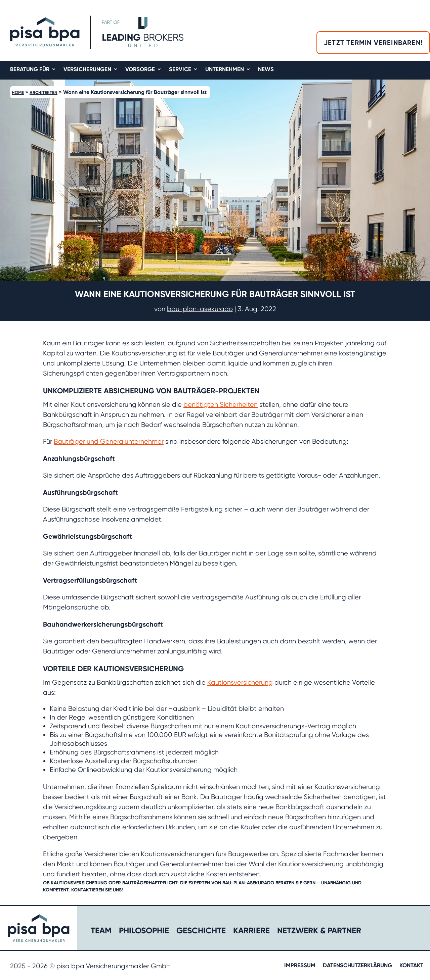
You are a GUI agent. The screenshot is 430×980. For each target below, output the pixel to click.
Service (180, 70)
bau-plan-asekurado (200, 309)
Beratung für (30, 70)
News (266, 70)
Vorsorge (140, 70)
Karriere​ (251, 932)
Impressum (300, 966)
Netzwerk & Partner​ (319, 932)
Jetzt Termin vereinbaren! (373, 43)
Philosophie (144, 932)
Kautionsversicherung (240, 682)
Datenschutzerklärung (357, 966)
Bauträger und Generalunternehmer (109, 442)
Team (101, 932)
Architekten (44, 92)
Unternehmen (225, 70)
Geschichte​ (201, 932)
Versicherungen (87, 70)
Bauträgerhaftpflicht (150, 883)
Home (18, 92)
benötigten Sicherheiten (221, 405)
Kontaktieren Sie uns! (97, 890)
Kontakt (411, 966)
